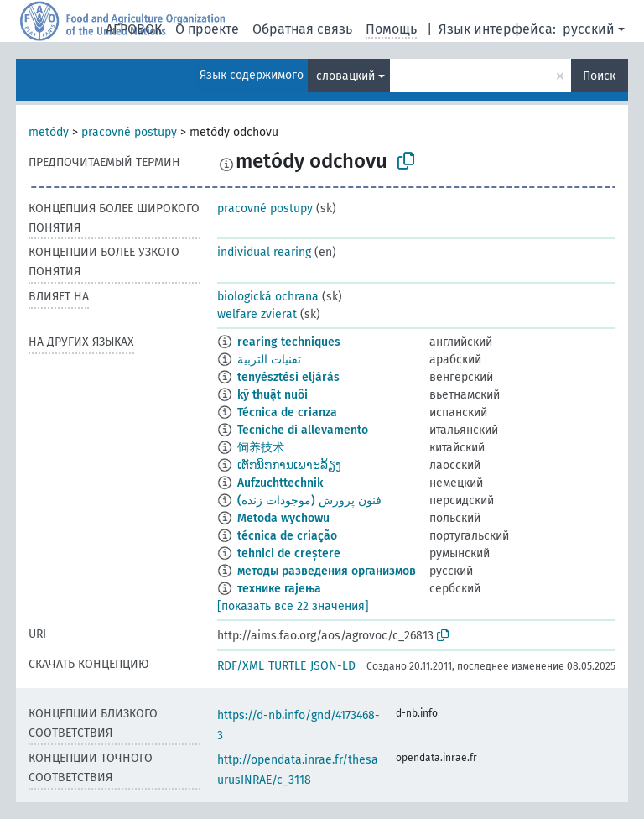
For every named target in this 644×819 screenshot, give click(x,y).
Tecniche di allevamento (303, 430)
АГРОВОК (134, 29)
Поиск (599, 76)
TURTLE (287, 666)
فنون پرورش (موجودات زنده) (309, 501)
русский (589, 29)
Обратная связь (302, 29)
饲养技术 (261, 448)
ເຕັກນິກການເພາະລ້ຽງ (289, 465)
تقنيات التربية (269, 360)
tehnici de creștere (289, 553)
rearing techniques (289, 342)
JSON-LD (333, 666)
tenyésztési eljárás (288, 377)
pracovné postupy (129, 132)
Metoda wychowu (283, 518)
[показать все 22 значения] (293, 606)
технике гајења (279, 589)
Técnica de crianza (287, 412)
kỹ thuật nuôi (273, 395)
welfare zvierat (257, 314)
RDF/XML (241, 666)
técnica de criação (287, 536)
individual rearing (264, 252)
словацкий (345, 76)
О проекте (207, 29)
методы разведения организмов (327, 571)
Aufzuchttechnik (280, 483)
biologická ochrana (268, 297)
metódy (49, 132)
